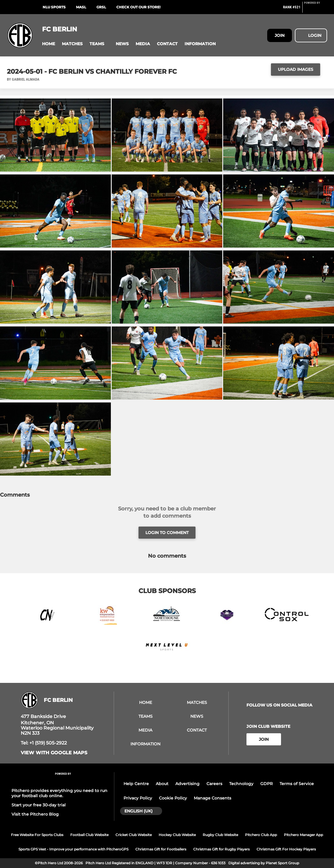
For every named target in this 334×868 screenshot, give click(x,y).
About (162, 784)
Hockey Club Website (177, 835)
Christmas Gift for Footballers (161, 849)
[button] (49, 44)
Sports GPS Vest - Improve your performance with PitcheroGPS (73, 849)
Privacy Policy (138, 798)
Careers (214, 784)
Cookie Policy (173, 798)
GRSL (101, 7)
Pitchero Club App (261, 835)
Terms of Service (297, 784)
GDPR (266, 784)
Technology (241, 784)
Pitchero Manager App (303, 835)
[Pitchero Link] (316, 10)
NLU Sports (54, 7)
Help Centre (136, 784)
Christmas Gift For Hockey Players (286, 849)
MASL (81, 7)
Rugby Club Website (220, 835)
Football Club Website (89, 835)
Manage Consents (212, 798)
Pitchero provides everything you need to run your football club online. (59, 793)
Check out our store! (138, 7)
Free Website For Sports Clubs (37, 835)
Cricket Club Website (134, 835)
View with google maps (54, 753)
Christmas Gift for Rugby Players (221, 849)
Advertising (187, 784)
